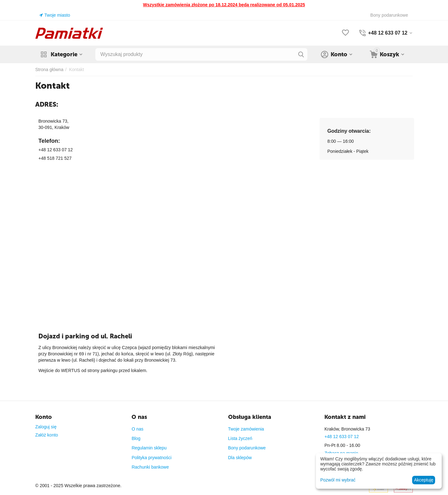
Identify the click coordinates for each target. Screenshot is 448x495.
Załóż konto (47, 435)
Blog (136, 438)
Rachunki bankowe (150, 467)
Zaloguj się (46, 427)
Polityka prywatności (151, 458)
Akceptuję (424, 480)
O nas (137, 429)
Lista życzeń (240, 438)
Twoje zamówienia (246, 429)
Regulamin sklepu (149, 448)
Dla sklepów (240, 458)
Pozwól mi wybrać (338, 480)
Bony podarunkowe (247, 448)
